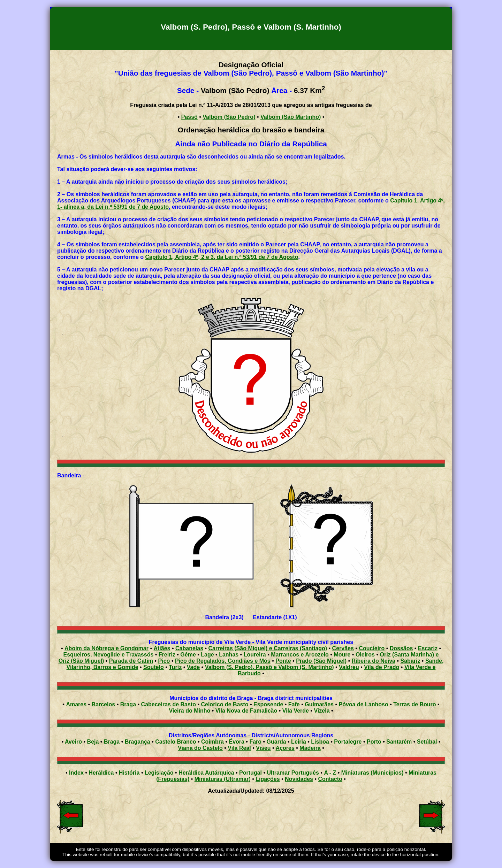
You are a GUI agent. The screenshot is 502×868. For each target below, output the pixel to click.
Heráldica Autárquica (206, 773)
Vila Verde (296, 711)
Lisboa (320, 742)
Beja (93, 742)
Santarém (399, 742)
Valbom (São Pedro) (229, 117)
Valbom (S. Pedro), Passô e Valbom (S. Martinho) (269, 667)
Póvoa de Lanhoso (363, 704)
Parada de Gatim (131, 661)
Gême (188, 655)
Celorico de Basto (225, 704)
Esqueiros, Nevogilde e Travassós (109, 655)
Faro (255, 742)
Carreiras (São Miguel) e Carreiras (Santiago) (268, 648)
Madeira (310, 748)
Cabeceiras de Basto (169, 704)
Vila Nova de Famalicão (246, 711)
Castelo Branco (176, 742)
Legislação (159, 773)
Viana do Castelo (200, 748)
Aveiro (73, 742)
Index (76, 773)
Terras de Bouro (414, 704)
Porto (374, 742)
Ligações (268, 779)
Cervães (343, 648)
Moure (342, 655)
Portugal (250, 773)
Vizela (322, 711)
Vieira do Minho (189, 711)
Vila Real (239, 748)
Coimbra (212, 742)
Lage (207, 655)
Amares (76, 704)
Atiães (162, 648)
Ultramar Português (293, 773)
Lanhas (229, 655)
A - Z (330, 773)
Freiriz (167, 655)
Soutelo (154, 667)
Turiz (175, 667)
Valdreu (349, 667)
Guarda (276, 742)
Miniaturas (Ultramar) (223, 779)
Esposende (268, 704)
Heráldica (101, 773)
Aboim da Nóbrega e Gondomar (107, 648)
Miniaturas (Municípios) (372, 773)
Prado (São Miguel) (321, 661)
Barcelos (104, 704)
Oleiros (365, 655)
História (129, 773)
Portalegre (348, 742)
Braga (128, 704)
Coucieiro (372, 648)
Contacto (330, 779)
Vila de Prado (382, 667)
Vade (193, 667)
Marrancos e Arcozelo (300, 655)
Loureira (255, 655)
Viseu (263, 748)
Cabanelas (189, 648)
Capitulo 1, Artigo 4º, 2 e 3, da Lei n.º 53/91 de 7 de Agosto (222, 257)
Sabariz (410, 661)
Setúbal (427, 742)
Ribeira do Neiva (374, 661)
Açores (285, 748)
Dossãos (401, 648)
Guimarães (319, 704)
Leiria (299, 742)
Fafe (294, 704)
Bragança (138, 742)
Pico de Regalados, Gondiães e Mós (223, 661)
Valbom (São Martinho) (291, 117)
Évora (236, 742)
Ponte (283, 661)
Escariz (428, 648)
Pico (164, 661)
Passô (189, 117)
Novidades (299, 779)
